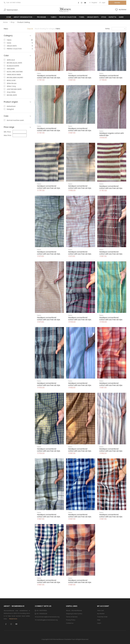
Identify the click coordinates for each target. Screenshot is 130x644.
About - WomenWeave (74, 610)
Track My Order (102, 617)
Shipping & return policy (74, 614)
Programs (42, 17)
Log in (99, 623)
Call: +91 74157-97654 (12, 3)
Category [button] (8, 36)
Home (9, 17)
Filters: (6, 29)
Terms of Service (72, 617)
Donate (117, 3)
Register (93, 3)
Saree (121, 17)
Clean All (30, 29)
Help (99, 620)
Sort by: (108, 29)
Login (102, 3)
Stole (104, 17)
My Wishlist (101, 614)
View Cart (100, 610)
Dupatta (112, 17)
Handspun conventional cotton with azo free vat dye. (49, 77)
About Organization (23, 17)
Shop (13, 22)
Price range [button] (9, 127)
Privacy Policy (71, 620)
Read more (13, 619)
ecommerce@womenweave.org (48, 617)
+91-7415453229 (42, 614)
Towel (82, 17)
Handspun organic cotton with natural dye (112, 134)
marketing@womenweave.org (47, 620)
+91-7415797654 (41, 610)
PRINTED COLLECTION (68, 17)
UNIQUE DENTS (93, 17)
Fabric (54, 17)
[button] (18, 56)
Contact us (70, 623)
